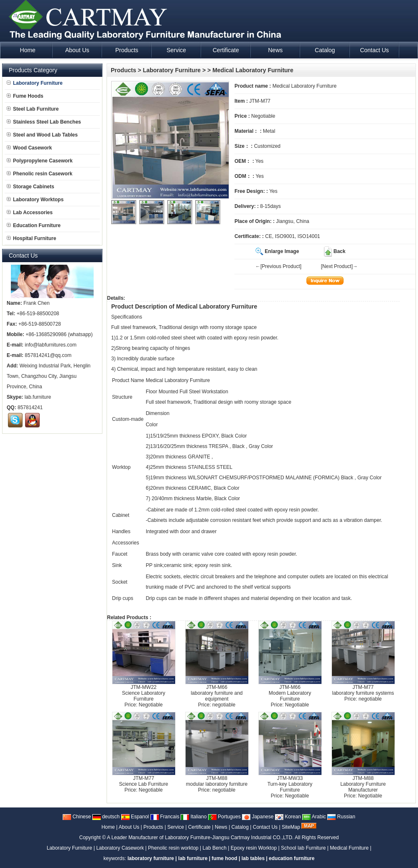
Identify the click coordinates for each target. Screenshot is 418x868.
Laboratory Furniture (172, 70)
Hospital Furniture (31, 238)
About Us (129, 827)
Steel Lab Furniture (33, 109)
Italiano (194, 817)
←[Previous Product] (278, 266)
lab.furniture (38, 397)
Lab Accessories (30, 213)
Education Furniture (34, 225)
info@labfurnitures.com (51, 345)
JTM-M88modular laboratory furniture (217, 781)
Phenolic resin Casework (40, 174)
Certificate (199, 827)
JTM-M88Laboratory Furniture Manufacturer (363, 784)
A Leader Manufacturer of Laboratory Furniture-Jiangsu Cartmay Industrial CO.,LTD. (200, 838)
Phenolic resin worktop (173, 848)
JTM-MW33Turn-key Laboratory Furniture (290, 784)
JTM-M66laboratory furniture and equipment (217, 693)
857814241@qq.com (48, 355)
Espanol (135, 817)
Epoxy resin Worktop (254, 848)
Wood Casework (29, 148)
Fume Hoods (25, 96)
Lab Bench (215, 848)
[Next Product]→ (339, 266)
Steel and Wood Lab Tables (42, 135)
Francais (165, 817)
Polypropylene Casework (40, 161)
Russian (341, 817)
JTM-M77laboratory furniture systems (363, 690)
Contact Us (265, 827)
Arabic (314, 817)
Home (108, 827)
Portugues (224, 817)
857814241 (30, 407)
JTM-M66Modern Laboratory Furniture (290, 693)
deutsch (106, 817)
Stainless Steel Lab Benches (44, 122)
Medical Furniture (349, 848)
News (221, 827)
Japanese (258, 817)
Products (124, 70)
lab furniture (193, 858)
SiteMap (291, 827)
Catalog (240, 827)
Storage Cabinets (31, 187)
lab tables (253, 858)
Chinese (77, 817)
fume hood (224, 858)
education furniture (292, 858)
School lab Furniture (303, 848)
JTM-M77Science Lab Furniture (144, 781)
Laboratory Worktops (35, 200)
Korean (288, 817)
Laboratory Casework (120, 848)
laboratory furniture (151, 858)
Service (176, 827)
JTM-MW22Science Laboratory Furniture (144, 693)
